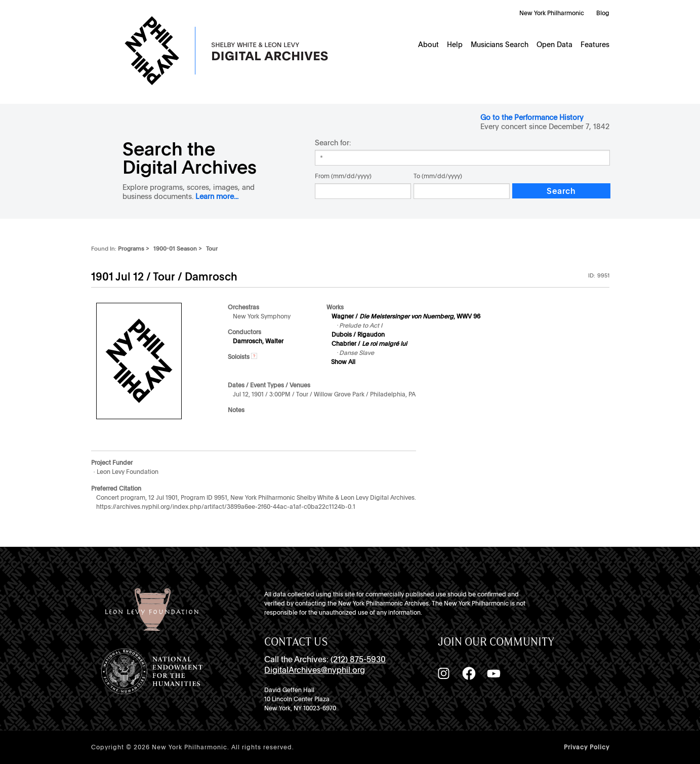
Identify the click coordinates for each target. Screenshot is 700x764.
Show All (343, 362)
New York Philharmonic (552, 13)
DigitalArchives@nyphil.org (315, 670)
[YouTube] (493, 673)
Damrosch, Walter (258, 341)
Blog (603, 13)
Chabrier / (369, 344)
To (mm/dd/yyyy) (438, 176)
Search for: (333, 143)
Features (595, 45)
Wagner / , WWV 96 (406, 316)
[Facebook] (469, 673)
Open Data (554, 45)
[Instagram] (443, 673)
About (428, 45)
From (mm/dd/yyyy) (343, 176)
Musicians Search (500, 45)
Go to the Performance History (532, 117)
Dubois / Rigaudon (358, 335)
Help (455, 45)
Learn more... (217, 196)
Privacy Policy (587, 747)
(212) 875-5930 (358, 659)
